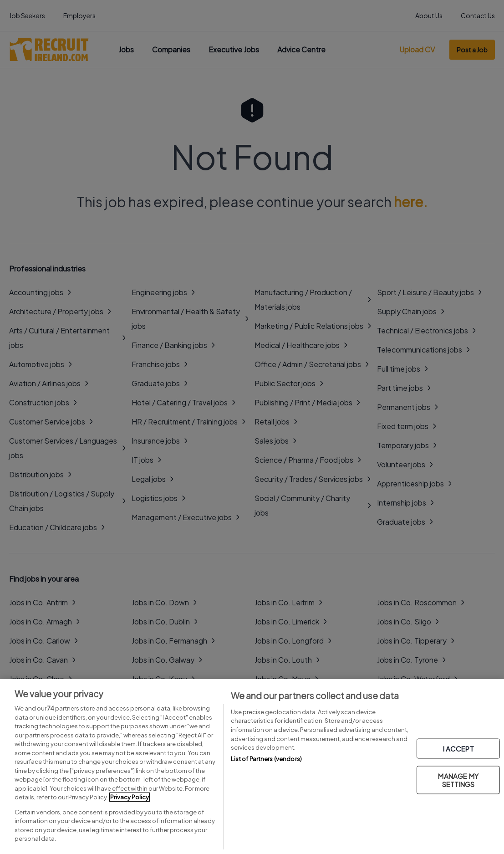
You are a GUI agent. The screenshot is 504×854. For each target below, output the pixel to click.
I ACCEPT (458, 749)
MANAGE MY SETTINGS (458, 780)
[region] (252, 767)
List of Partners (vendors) (266, 759)
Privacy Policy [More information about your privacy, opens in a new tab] (130, 797)
